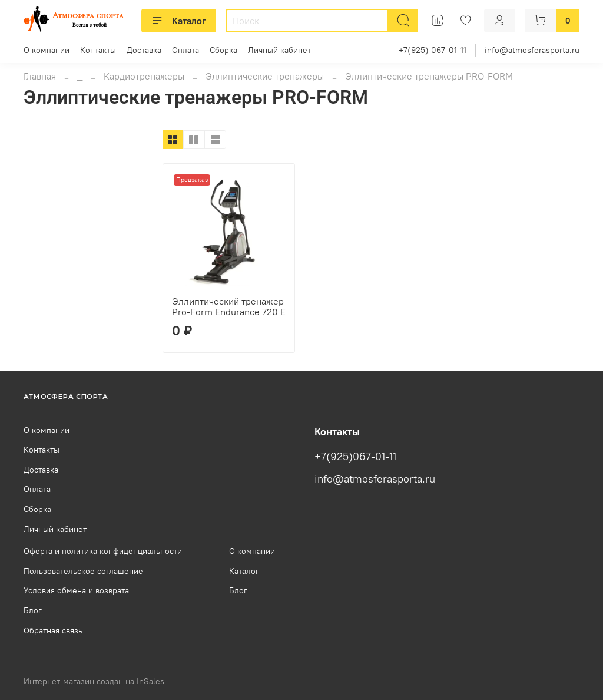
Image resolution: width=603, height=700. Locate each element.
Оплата (185, 50)
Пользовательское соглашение (83, 571)
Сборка (223, 50)
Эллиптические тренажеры (265, 76)
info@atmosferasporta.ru (532, 50)
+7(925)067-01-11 (355, 457)
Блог (33, 610)
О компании (47, 50)
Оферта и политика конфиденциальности (103, 551)
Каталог (179, 21)
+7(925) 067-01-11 (433, 50)
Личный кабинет (279, 50)
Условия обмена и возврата (76, 590)
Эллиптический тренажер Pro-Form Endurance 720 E (229, 306)
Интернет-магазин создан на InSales (94, 681)
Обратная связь (53, 630)
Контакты (98, 50)
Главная (40, 76)
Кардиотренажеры (144, 76)
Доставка (144, 50)
